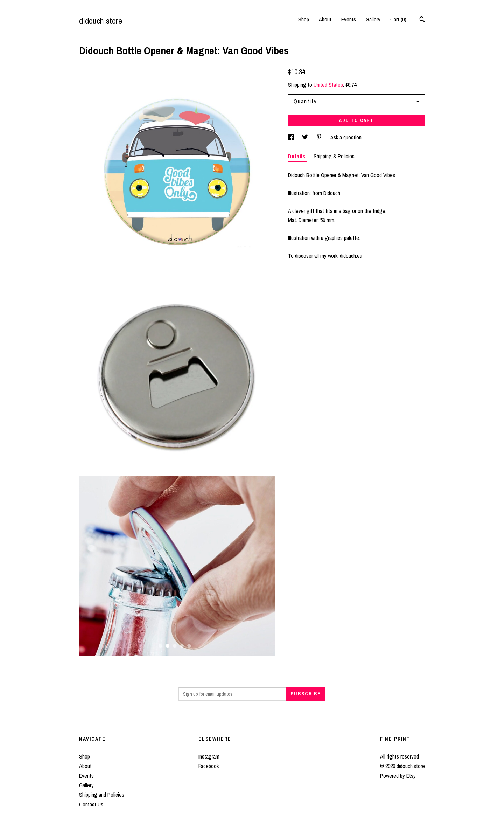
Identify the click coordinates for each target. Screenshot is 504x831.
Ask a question (346, 137)
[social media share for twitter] (306, 137)
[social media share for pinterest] (320, 137)
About (325, 19)
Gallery (373, 19)
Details (297, 156)
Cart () (398, 19)
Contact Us (91, 804)
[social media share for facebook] (292, 137)
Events (349, 19)
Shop (304, 19)
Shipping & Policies (334, 156)
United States (328, 85)
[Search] (422, 20)
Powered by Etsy (398, 776)
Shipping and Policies (102, 795)
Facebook (209, 766)
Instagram (209, 756)
